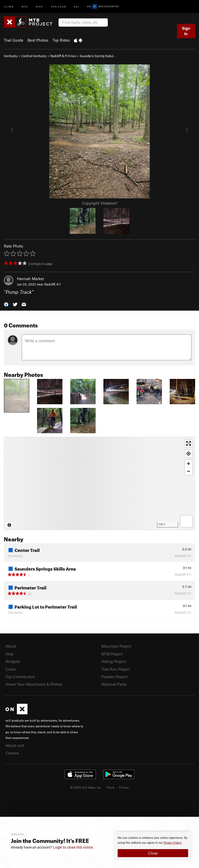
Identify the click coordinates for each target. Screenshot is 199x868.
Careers (12, 753)
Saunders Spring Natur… (98, 56)
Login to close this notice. (73, 847)
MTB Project (112, 654)
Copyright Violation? (100, 203)
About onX (15, 745)
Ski (77, 6)
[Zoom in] (189, 464)
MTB (25, 6)
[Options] (186, 521)
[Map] (99, 483)
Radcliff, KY (53, 284)
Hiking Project (114, 661)
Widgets (13, 661)
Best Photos (38, 40)
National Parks (114, 684)
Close (153, 853)
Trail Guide (14, 40)
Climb (9, 6)
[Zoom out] (189, 471)
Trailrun (58, 6)
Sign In (186, 31)
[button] (6, 304)
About (11, 646)
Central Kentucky (34, 56)
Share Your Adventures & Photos (34, 684)
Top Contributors (20, 677)
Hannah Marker (30, 279)
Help (10, 654)
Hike (39, 6)
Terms (110, 787)
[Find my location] (189, 454)
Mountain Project (116, 646)
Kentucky (11, 56)
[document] (153, 846)
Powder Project (114, 677)
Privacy (124, 787)
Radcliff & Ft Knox (63, 56)
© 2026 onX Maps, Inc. (86, 787)
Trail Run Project (116, 669)
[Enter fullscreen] (189, 443)
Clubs (11, 669)
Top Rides (61, 40)
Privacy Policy (172, 843)
